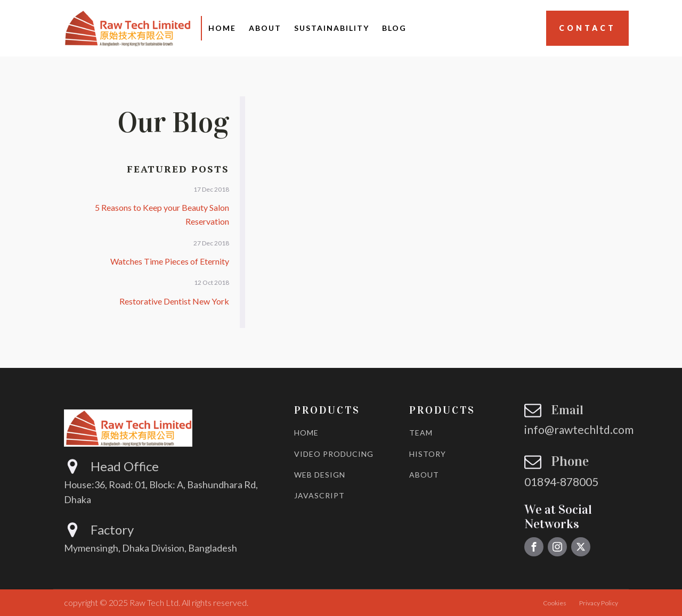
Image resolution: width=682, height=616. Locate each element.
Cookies (555, 603)
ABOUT (424, 475)
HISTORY (428, 454)
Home (222, 28)
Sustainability (332, 28)
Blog (394, 28)
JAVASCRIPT (319, 495)
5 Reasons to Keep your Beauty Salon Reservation (162, 214)
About (265, 28)
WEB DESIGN (320, 475)
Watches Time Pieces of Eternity (170, 261)
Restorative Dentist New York (174, 301)
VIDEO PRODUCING (334, 454)
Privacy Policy (599, 603)
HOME (306, 433)
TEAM (421, 433)
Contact (587, 28)
